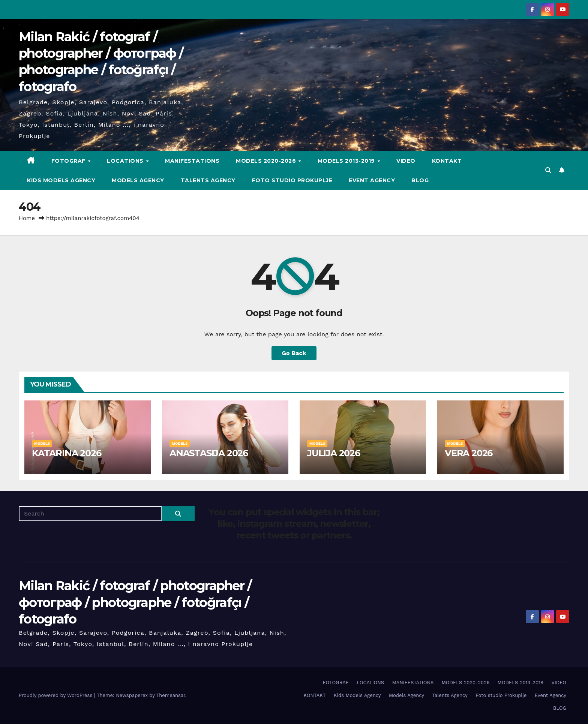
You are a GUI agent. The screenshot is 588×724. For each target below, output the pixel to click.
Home (27, 218)
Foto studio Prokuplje (292, 180)
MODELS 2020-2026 (267, 161)
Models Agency (138, 180)
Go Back (294, 353)
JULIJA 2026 (334, 453)
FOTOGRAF (69, 161)
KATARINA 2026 (66, 453)
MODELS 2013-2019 (347, 161)
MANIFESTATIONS (192, 161)
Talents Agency (208, 180)
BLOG (420, 180)
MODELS (42, 443)
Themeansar (171, 695)
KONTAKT (447, 161)
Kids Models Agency (61, 180)
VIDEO (406, 161)
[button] (548, 170)
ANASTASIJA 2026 (209, 453)
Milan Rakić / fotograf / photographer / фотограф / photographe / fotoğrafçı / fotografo (135, 602)
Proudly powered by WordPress (56, 695)
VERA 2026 (469, 453)
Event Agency (372, 180)
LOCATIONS (126, 161)
